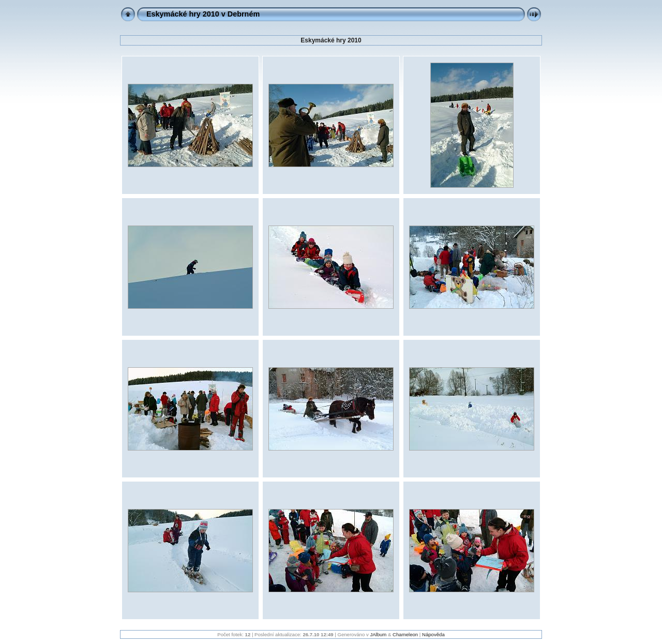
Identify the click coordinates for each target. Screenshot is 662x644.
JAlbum (378, 634)
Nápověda (433, 634)
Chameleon (405, 634)
